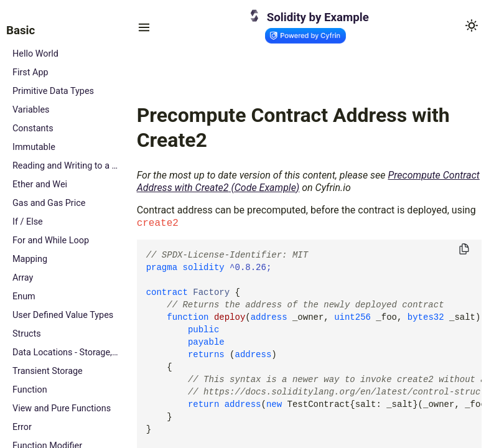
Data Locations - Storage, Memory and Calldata (65, 352)
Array (23, 278)
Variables (31, 110)
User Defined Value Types (63, 315)
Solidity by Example (318, 17)
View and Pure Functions (62, 408)
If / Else (28, 222)
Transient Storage (48, 371)
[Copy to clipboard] (464, 250)
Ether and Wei (40, 184)
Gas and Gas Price (49, 203)
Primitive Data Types (53, 91)
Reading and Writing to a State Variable (65, 166)
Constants (33, 128)
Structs (27, 334)
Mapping (30, 259)
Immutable (34, 147)
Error (22, 427)
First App (30, 72)
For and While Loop (51, 240)
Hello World (35, 54)
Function (30, 390)
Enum (24, 296)
